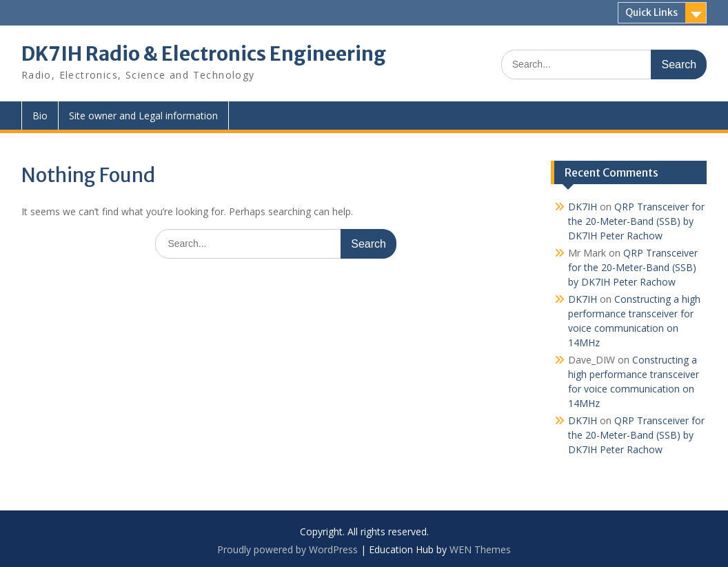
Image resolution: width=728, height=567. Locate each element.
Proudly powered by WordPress (287, 549)
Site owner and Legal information (143, 116)
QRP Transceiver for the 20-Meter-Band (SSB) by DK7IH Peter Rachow (636, 221)
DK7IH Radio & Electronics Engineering (204, 54)
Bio (40, 116)
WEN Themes (480, 549)
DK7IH (583, 207)
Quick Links (651, 12)
